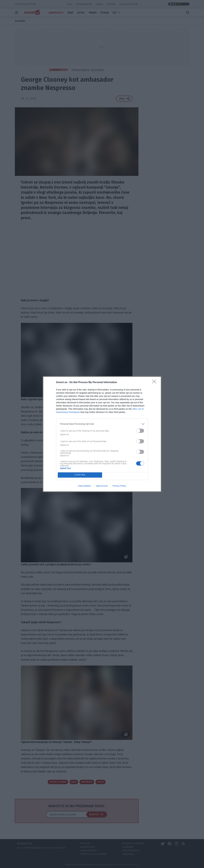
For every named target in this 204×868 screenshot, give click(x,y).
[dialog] (102, 434)
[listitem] (102, 424)
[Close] (155, 382)
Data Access (102, 486)
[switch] (140, 431)
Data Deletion (85, 486)
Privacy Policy (119, 486)
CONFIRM (80, 475)
